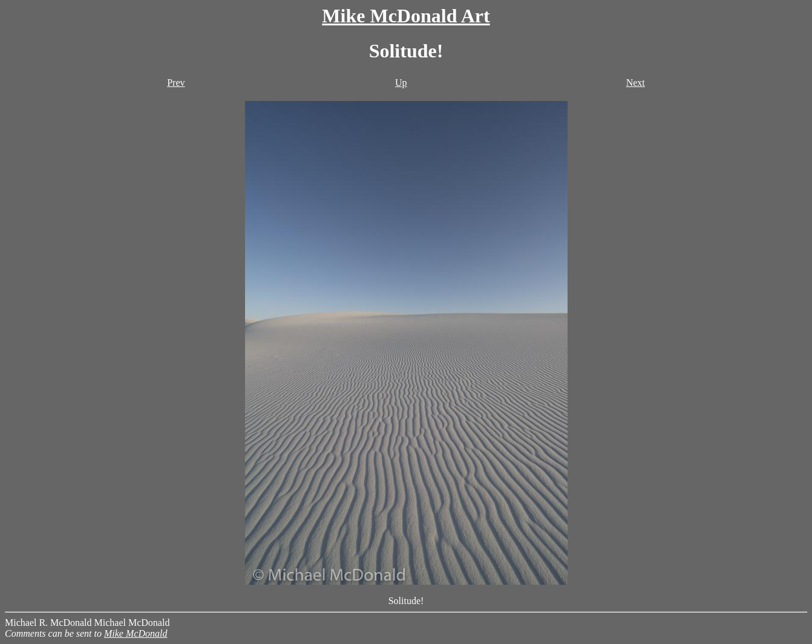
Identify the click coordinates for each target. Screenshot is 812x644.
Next (636, 83)
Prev (176, 83)
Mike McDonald (136, 633)
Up (401, 83)
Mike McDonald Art (406, 16)
